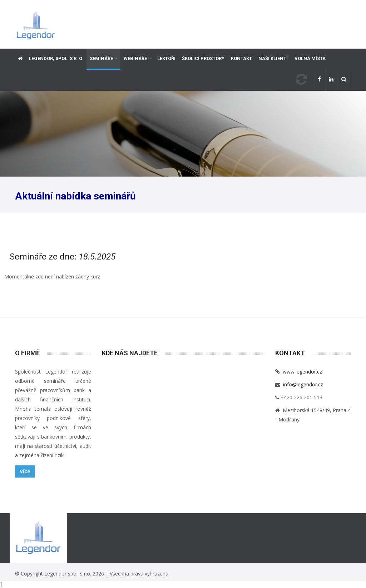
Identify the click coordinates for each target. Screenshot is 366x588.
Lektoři (166, 58)
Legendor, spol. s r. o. (56, 58)
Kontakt (241, 58)
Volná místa (310, 58)
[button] (344, 80)
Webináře (137, 58)
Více (25, 471)
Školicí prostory (203, 58)
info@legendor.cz (303, 384)
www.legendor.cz (302, 372)
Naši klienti (273, 58)
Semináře (103, 58)
